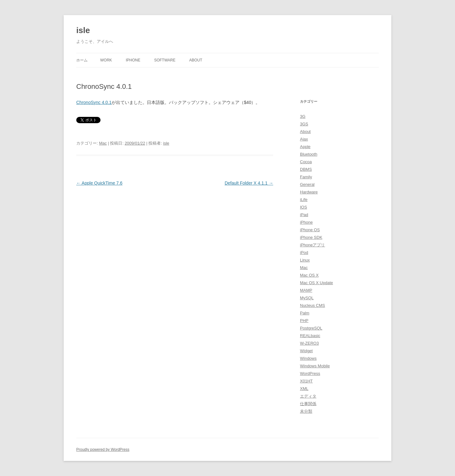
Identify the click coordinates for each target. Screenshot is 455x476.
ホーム (82, 60)
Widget (306, 351)
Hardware (309, 192)
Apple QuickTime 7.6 (99, 183)
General (307, 184)
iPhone (133, 60)
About (196, 60)
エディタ (308, 396)
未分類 (306, 411)
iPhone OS (310, 230)
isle (83, 30)
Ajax (304, 139)
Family (306, 177)
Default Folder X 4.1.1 (249, 183)
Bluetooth (309, 154)
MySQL (307, 298)
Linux (305, 260)
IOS (303, 207)
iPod (304, 252)
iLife (304, 200)
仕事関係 (308, 404)
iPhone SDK (311, 237)
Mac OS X (309, 275)
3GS (304, 124)
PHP (304, 321)
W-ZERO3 (309, 343)
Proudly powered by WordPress (103, 450)
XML (304, 389)
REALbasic (310, 336)
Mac (103, 143)
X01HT (306, 381)
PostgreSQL (311, 328)
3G (303, 116)
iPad (304, 215)
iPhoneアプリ (312, 245)
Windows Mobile (315, 366)
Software (165, 60)
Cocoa (306, 162)
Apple (305, 147)
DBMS (306, 169)
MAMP (306, 290)
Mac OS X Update (317, 283)
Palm (305, 313)
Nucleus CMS (312, 305)
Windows (308, 358)
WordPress (310, 373)
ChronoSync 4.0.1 (94, 102)
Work (106, 60)
